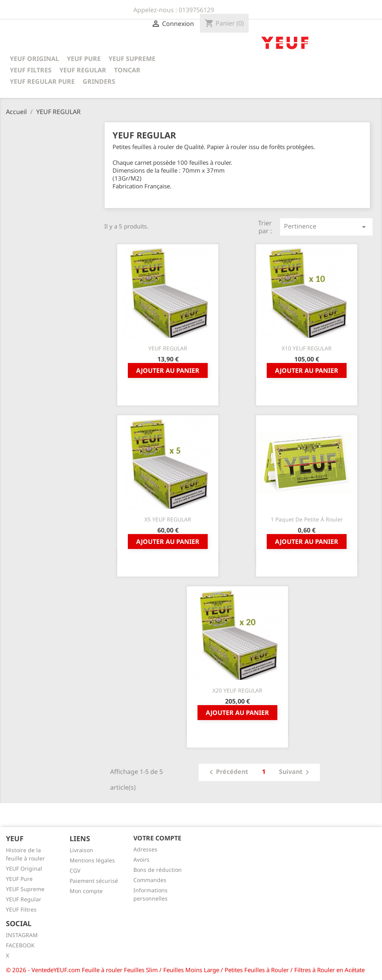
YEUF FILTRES (31, 70)
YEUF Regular (24, 899)
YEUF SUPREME (132, 59)
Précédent (227, 772)
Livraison (81, 850)
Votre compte (157, 838)
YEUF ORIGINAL (34, 59)
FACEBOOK (20, 945)
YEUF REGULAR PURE (42, 81)
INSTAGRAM (22, 935)
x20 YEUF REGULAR (237, 690)
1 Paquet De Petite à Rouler (307, 519)
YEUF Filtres (21, 909)
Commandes (150, 880)
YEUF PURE (84, 59)
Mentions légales (92, 860)
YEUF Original (24, 869)
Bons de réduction (158, 870)
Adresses (145, 849)
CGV (75, 870)
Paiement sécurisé (94, 881)
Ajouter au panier (168, 370)
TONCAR (127, 70)
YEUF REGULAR (83, 70)
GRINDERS (99, 81)
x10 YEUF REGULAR (307, 348)
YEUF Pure (19, 879)
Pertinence (326, 227)
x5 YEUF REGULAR (168, 519)
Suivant (295, 772)
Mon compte (86, 891)
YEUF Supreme (25, 889)
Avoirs (141, 859)
